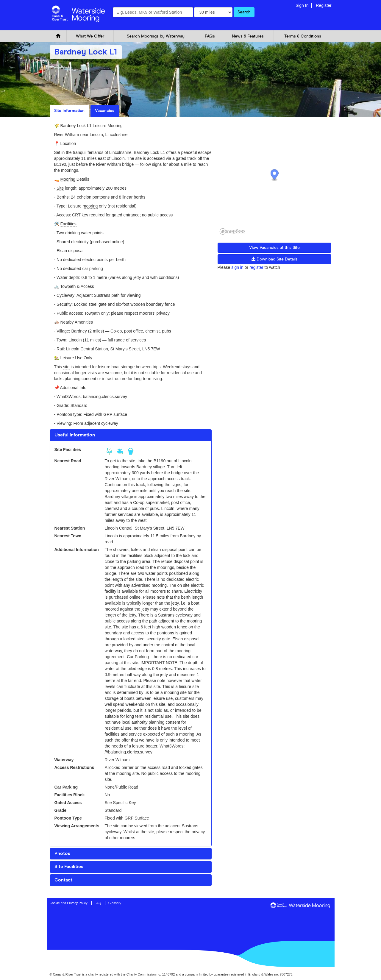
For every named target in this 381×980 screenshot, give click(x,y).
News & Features (248, 36)
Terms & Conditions (303, 36)
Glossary (115, 903)
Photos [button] (62, 853)
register (256, 267)
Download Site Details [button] (274, 259)
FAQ (98, 903)
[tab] (131, 435)
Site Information (69, 111)
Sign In (302, 5)
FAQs (210, 36)
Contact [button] (63, 880)
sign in (237, 267)
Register (324, 5)
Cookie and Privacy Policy (69, 903)
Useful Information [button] (75, 435)
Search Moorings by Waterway (156, 36)
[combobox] (153, 12)
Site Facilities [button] (69, 867)
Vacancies (105, 111)
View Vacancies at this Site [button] (274, 248)
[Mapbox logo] (232, 231)
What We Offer (90, 36)
